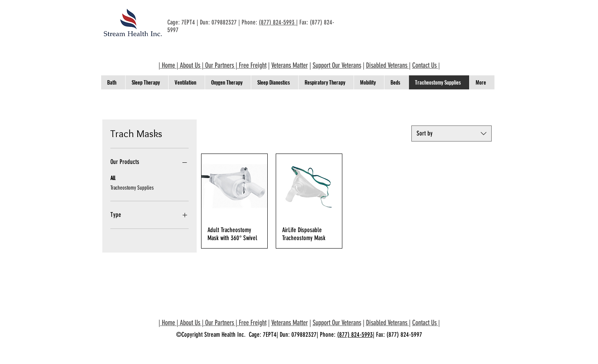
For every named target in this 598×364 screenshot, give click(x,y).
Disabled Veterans (387, 65)
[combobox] (452, 133)
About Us (190, 65)
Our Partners (220, 65)
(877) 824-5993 (278, 22)
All (113, 178)
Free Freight (253, 65)
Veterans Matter (290, 65)
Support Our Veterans (337, 65)
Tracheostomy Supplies (132, 187)
